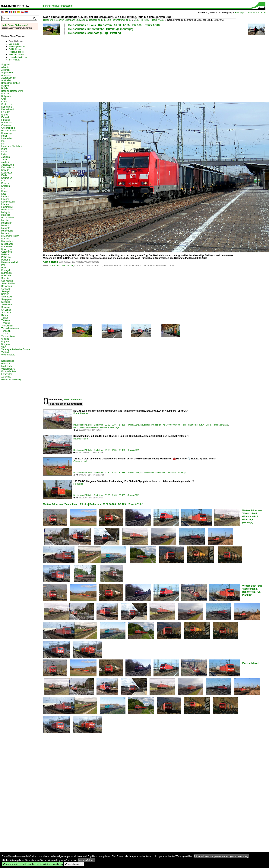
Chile (4, 99)
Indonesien (7, 138)
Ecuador (6, 112)
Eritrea (5, 115)
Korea (4, 181)
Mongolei (6, 228)
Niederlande (7, 244)
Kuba (4, 189)
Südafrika (6, 313)
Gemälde (6, 364)
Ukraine (5, 339)
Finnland (6, 120)
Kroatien (6, 186)
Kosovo (5, 183)
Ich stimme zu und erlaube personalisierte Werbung (33, 864)
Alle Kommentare (73, 400)
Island (4, 149)
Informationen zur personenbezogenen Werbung (221, 856)
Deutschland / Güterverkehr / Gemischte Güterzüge (96, 427)
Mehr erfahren (86, 860)
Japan (4, 160)
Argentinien (7, 73)
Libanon (5, 199)
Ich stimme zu (74, 864)
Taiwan (5, 318)
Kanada (5, 170)
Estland (5, 117)
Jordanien (6, 162)
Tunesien (6, 331)
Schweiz (6, 289)
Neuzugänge (8, 361)
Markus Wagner (81, 439)
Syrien (5, 315)
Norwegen (6, 249)
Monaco (5, 225)
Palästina (6, 257)
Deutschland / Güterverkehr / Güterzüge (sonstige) (101, 29)
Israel (4, 152)
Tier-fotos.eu (14, 60)
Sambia (5, 278)
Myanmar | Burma (10, 236)
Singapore (6, 299)
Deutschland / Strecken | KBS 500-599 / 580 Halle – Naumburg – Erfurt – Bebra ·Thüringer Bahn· (184, 425)
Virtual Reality (8, 369)
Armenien (6, 75)
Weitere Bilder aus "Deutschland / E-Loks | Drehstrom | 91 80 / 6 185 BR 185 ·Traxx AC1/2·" (93, 504)
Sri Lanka (6, 310)
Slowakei (6, 302)
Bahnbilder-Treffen (11, 83)
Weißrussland (8, 355)
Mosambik (6, 233)
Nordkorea (7, 247)
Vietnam (5, 352)
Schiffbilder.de (15, 49)
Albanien (6, 67)
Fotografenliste (9, 371)
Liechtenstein (8, 202)
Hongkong (6, 133)
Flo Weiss (78, 484)
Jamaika (6, 157)
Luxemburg (7, 207)
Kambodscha (8, 167)
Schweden (7, 286)
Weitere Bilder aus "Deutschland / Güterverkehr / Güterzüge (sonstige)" (252, 517)
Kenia (4, 175)
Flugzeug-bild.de (16, 52)
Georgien (6, 125)
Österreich (6, 252)
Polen (4, 268)
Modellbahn (7, 366)
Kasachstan (7, 173)
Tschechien (7, 326)
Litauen (5, 204)
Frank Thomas (81, 413)
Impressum (67, 6)
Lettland (5, 196)
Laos (4, 194)
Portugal (6, 270)
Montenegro (7, 231)
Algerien (5, 70)
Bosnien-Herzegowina (12, 91)
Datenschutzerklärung (11, 379)
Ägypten (5, 65)
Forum (47, 6)
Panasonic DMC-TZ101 (61, 266)
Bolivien (5, 88)
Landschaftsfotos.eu (18, 57)
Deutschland (95, 20)
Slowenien (6, 305)
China (4, 102)
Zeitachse (6, 377)
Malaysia (6, 212)
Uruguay (6, 344)
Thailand (6, 323)
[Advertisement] (118, 68)
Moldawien (7, 223)
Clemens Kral (80, 461)
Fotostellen (7, 374)
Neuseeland (7, 241)
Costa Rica (7, 104)
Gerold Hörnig (51, 262)
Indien (4, 136)
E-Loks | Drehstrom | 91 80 (118, 20)
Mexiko (5, 220)
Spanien (5, 307)
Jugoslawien (8, 165)
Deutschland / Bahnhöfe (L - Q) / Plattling (95, 33)
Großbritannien (9, 131)
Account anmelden (256, 13)
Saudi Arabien (8, 283)
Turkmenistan (8, 336)
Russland (6, 276)
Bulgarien (6, 96)
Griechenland (8, 128)
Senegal (5, 291)
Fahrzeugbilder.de (17, 47)
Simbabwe (7, 297)
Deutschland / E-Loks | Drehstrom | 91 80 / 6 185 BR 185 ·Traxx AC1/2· (115, 25)
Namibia (5, 239)
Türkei (4, 334)
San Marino (7, 281)
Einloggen (240, 13)
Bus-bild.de (14, 44)
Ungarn (5, 342)
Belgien (5, 86)
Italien (4, 154)
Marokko (6, 215)
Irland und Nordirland (12, 146)
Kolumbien (7, 178)
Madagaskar (8, 210)
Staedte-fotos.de (16, 54)
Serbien (5, 294)
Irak (3, 141)
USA (4, 347)
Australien (6, 80)
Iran (3, 144)
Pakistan (6, 254)
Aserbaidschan (9, 78)
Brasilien (6, 94)
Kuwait (5, 191)
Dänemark (6, 107)
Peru (4, 265)
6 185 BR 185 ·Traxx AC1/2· (149, 20)
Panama (6, 260)
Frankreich (7, 123)
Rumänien (6, 273)
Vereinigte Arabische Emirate (16, 349)
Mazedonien (7, 218)
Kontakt (56, 6)
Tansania (6, 320)
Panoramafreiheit (10, 262)
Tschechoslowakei (10, 328)
